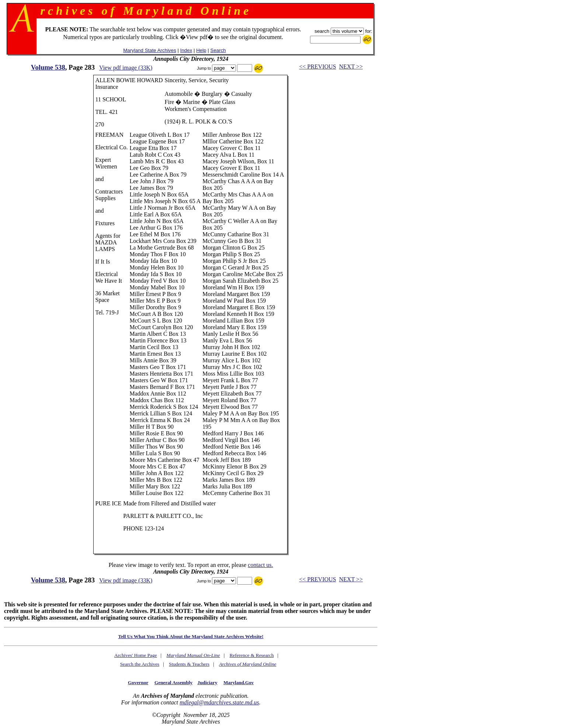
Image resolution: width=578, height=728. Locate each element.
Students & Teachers (189, 664)
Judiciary (208, 682)
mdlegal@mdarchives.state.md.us (219, 702)
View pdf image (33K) (126, 68)
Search (218, 50)
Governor (138, 682)
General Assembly (173, 682)
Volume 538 (48, 67)
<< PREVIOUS (317, 67)
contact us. (260, 565)
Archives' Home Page (136, 655)
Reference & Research (252, 655)
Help (201, 50)
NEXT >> (351, 67)
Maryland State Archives (150, 50)
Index (186, 50)
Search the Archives (140, 664)
